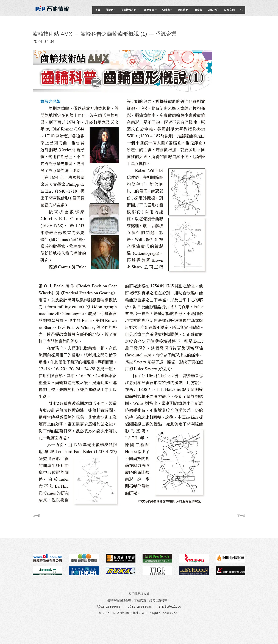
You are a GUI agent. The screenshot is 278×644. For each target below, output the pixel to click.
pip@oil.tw (172, 607)
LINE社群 (213, 10)
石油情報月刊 (130, 10)
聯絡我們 (183, 10)
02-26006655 (110, 607)
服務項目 (150, 10)
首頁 (98, 10)
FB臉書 (198, 10)
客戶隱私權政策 (139, 594)
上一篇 (37, 516)
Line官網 (229, 10)
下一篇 (241, 516)
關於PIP (111, 10)
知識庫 (167, 10)
